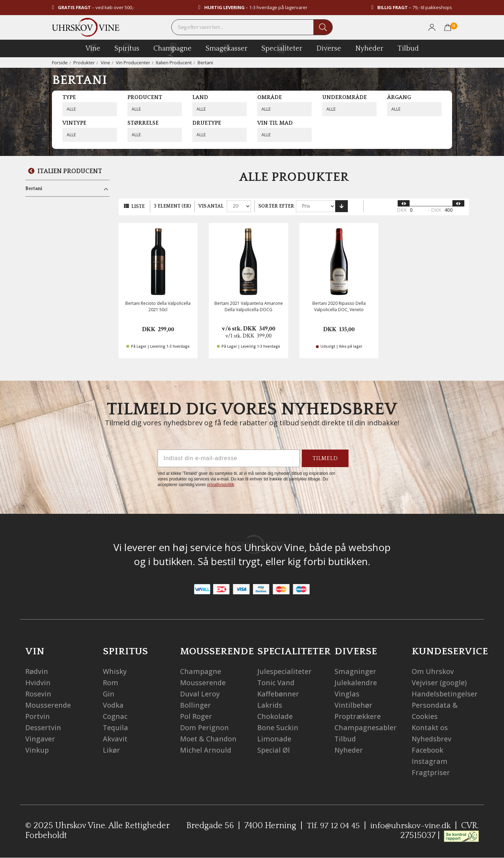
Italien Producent (174, 63)
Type (69, 97)
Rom (111, 683)
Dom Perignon (204, 728)
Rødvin (37, 671)
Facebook (428, 750)
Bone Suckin (278, 728)
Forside (60, 63)
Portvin (38, 716)
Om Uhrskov (433, 671)
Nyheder (369, 47)
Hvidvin (38, 683)
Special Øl (274, 750)
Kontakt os (430, 728)
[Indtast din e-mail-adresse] (229, 458)
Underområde (344, 97)
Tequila (116, 728)
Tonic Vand (276, 683)
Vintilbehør (354, 705)
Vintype (74, 123)
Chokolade (275, 716)
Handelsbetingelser (445, 694)
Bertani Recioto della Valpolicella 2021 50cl (158, 306)
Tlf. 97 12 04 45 (331, 826)
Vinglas (347, 694)
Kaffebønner (278, 694)
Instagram (430, 761)
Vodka (113, 705)
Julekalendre (356, 683)
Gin (109, 694)
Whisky (115, 671)
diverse (329, 48)
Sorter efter (276, 206)
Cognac (115, 716)
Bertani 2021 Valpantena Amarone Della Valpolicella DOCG (249, 306)
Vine (105, 63)
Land (200, 97)
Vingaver (40, 739)
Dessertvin (43, 728)
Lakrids (270, 705)
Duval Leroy (200, 694)
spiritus (127, 48)
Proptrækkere (358, 716)
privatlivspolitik (221, 485)
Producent (145, 97)
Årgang (399, 97)
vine (93, 48)
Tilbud (408, 47)
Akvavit (115, 739)
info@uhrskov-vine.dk (410, 826)
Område (270, 97)
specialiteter (282, 48)
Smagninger (355, 671)
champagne (173, 50)
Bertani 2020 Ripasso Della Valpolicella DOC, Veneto (339, 306)
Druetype (207, 123)
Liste (138, 207)
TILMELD (325, 458)
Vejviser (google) (439, 683)
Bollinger (195, 705)
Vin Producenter (133, 63)
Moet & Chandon (209, 739)
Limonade (274, 739)
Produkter (84, 63)
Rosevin (38, 694)
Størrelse (143, 123)
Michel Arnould (206, 750)
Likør (111, 750)
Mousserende (48, 705)
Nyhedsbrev (432, 739)
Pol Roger (196, 716)
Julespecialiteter (285, 671)
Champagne (201, 671)
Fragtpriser (431, 772)
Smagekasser (227, 48)
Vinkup (37, 750)
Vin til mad (275, 123)
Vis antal (211, 206)
